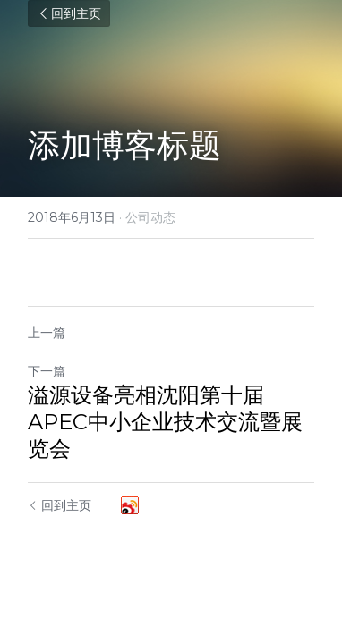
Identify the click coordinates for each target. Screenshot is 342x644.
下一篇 (47, 371)
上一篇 (47, 333)
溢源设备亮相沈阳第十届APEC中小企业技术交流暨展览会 (165, 422)
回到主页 (69, 13)
